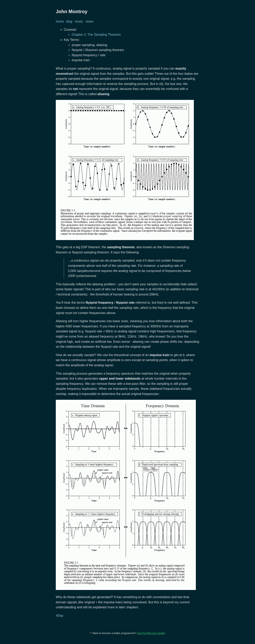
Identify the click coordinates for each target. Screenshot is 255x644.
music (79, 21)
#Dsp (59, 616)
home (60, 21)
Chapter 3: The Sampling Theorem (96, 35)
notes (89, 21)
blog (69, 21)
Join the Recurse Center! (151, 633)
